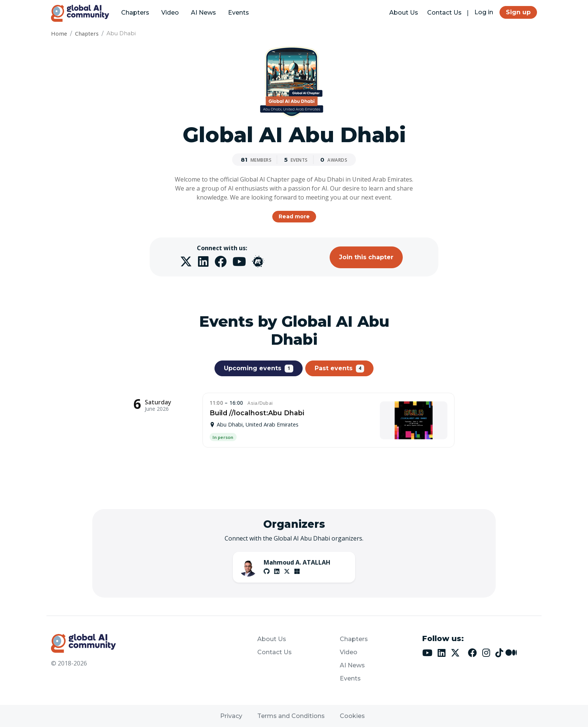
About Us (404, 13)
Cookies (352, 716)
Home (59, 34)
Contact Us (444, 13)
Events (238, 13)
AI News (203, 13)
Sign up (518, 12)
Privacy (231, 716)
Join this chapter (366, 257)
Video (170, 13)
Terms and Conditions (291, 716)
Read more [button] (294, 216)
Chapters (135, 13)
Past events (340, 368)
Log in (484, 12)
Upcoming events (259, 368)
